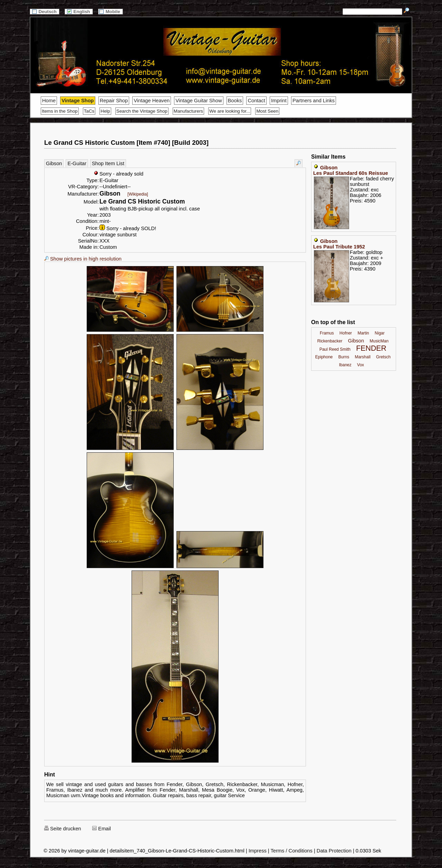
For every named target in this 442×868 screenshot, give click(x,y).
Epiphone (324, 357)
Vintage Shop (78, 101)
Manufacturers (188, 111)
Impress (258, 851)
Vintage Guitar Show (199, 101)
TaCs (89, 111)
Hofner (346, 333)
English (79, 12)
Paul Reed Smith (335, 349)
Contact (256, 101)
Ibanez (345, 365)
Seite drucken (63, 829)
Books (235, 101)
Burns (344, 357)
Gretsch (383, 357)
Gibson (54, 163)
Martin (363, 333)
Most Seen (267, 111)
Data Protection (334, 851)
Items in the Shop (60, 111)
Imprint (279, 101)
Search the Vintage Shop (142, 111)
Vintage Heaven (152, 101)
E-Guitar (77, 163)
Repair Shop (114, 101)
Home (49, 101)
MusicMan (379, 341)
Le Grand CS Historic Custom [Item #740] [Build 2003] (126, 143)
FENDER (371, 348)
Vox (361, 365)
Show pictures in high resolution (83, 259)
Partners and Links (314, 101)
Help (105, 111)
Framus (327, 333)
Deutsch (45, 12)
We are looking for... (230, 111)
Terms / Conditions (291, 851)
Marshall (362, 357)
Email (102, 829)
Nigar (380, 333)
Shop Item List (108, 163)
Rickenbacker (330, 341)
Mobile (110, 12)
